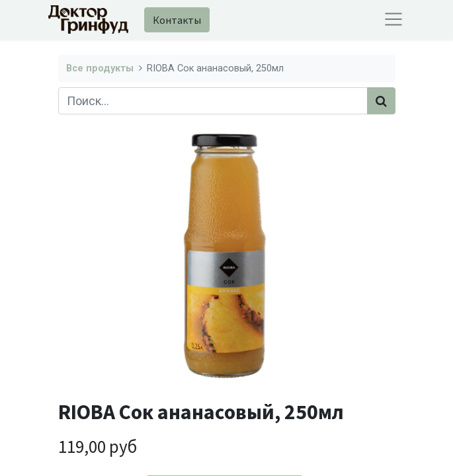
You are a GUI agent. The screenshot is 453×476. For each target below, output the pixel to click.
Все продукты (100, 68)
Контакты (177, 20)
